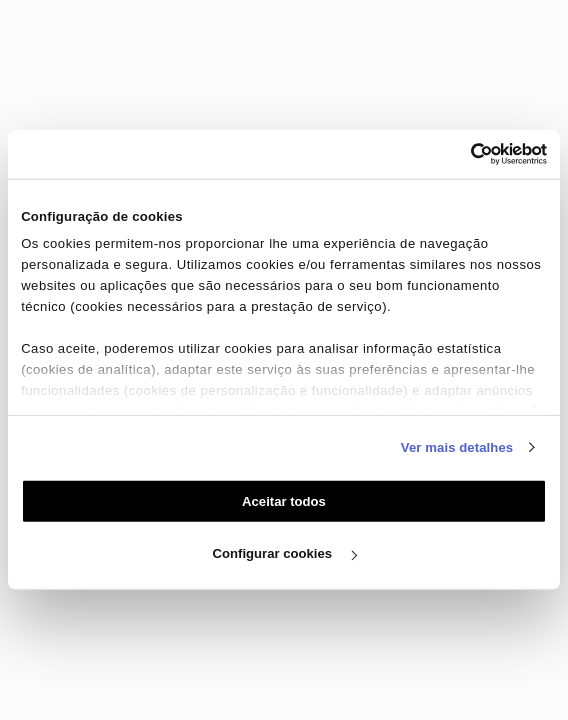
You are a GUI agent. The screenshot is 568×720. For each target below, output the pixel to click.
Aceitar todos (284, 501)
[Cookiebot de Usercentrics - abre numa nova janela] (459, 154)
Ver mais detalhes (457, 446)
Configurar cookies (285, 553)
